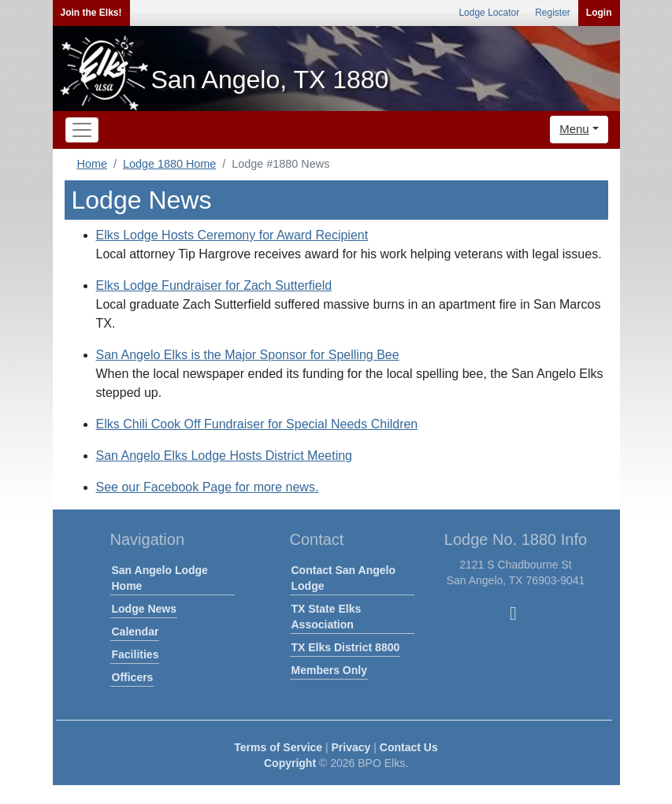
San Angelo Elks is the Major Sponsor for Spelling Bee (248, 355)
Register (553, 13)
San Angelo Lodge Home (160, 578)
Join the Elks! (91, 13)
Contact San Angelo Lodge (344, 578)
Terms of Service (278, 747)
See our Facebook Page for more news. (208, 487)
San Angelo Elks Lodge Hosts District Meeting (225, 456)
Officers (133, 677)
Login (599, 13)
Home (92, 164)
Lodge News (144, 609)
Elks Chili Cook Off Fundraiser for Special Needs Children (257, 424)
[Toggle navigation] (82, 130)
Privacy (351, 747)
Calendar (136, 632)
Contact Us (409, 747)
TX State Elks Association (327, 617)
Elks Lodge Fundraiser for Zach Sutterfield (214, 285)
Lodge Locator (489, 13)
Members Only (329, 670)
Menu (574, 129)
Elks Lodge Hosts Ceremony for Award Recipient (232, 235)
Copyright (290, 763)
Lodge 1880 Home (169, 164)
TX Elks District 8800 (346, 647)
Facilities (136, 654)
